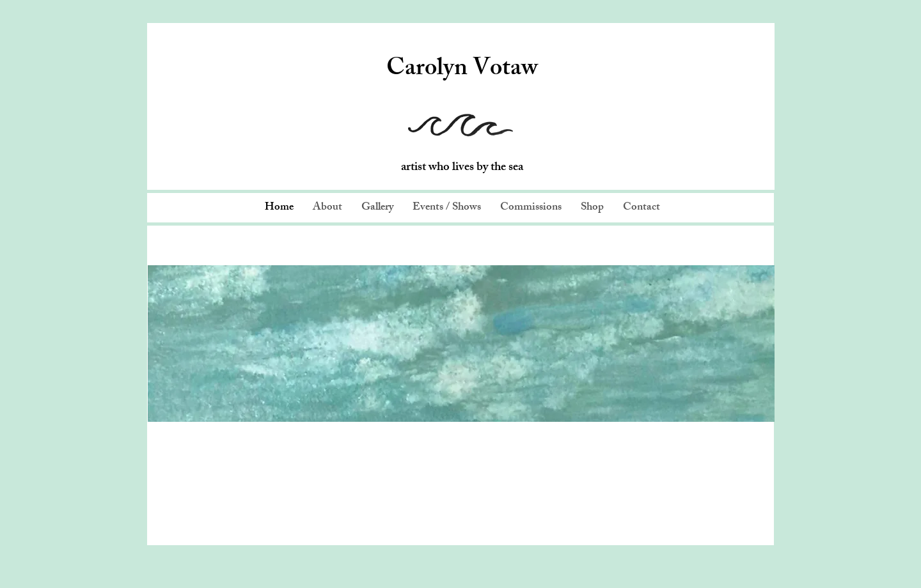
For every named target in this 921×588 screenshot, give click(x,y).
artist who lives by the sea (462, 168)
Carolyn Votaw (462, 70)
